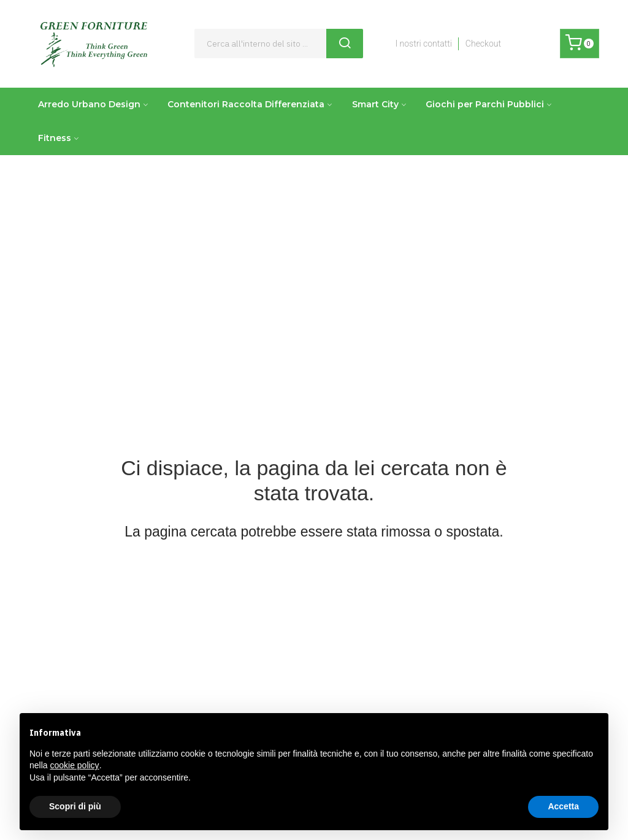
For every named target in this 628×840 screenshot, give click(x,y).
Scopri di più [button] (75, 806)
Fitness (55, 138)
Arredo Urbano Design (89, 104)
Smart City (375, 104)
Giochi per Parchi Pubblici (485, 104)
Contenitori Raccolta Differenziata (246, 104)
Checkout (483, 44)
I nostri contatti (423, 44)
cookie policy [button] (74, 765)
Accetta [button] (563, 806)
